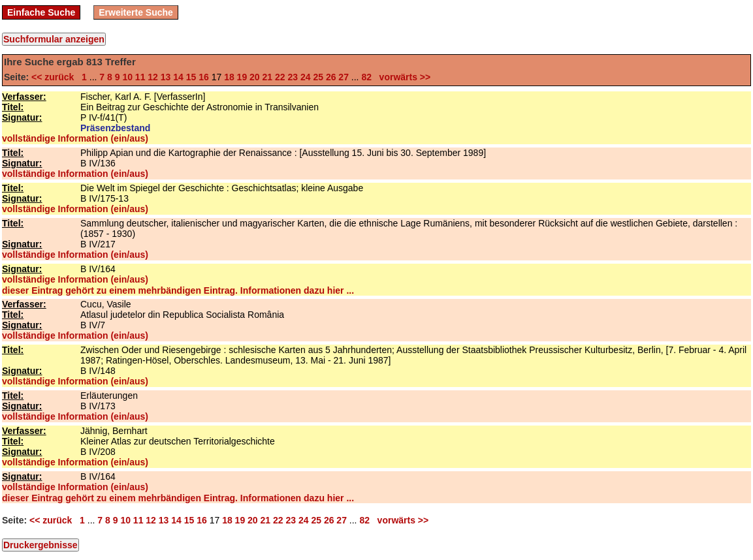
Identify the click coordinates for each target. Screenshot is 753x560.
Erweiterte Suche (136, 12)
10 (127, 77)
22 (280, 77)
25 (318, 77)
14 (178, 77)
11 (140, 77)
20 (255, 77)
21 (268, 77)
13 (166, 77)
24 (306, 77)
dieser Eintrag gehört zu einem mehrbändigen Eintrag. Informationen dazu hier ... (178, 290)
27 (344, 77)
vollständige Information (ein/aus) (75, 138)
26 (331, 77)
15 (191, 77)
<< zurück (55, 77)
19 (242, 77)
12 (153, 77)
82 (366, 77)
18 (229, 77)
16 (204, 77)
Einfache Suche (41, 12)
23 (293, 77)
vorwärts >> (402, 77)
